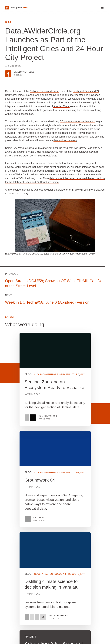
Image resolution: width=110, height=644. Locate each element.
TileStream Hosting (23, 148)
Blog (9, 22)
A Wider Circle (61, 106)
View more (55, 479)
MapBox (45, 148)
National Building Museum (45, 91)
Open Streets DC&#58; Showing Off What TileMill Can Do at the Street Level (54, 283)
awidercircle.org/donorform (58, 190)
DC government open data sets (77, 121)
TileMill (81, 133)
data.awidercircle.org (65, 140)
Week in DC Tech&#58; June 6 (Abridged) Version (47, 302)
